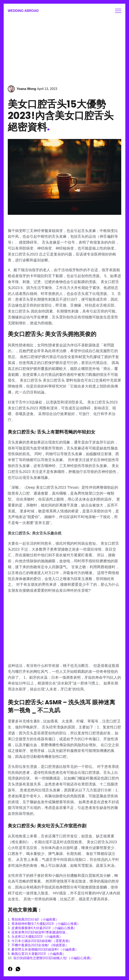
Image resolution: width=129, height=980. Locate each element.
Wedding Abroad (23, 11)
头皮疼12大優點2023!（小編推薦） (37, 937)
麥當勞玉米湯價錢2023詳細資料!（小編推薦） (45, 949)
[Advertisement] (64, 49)
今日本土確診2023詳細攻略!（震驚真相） (42, 941)
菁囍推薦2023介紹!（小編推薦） (35, 919)
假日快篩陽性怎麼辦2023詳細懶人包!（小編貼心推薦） (53, 958)
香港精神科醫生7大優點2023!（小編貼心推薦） (46, 924)
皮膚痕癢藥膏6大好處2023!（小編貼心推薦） (44, 928)
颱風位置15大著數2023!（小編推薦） (39, 954)
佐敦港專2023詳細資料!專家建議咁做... (40, 932)
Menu (118, 11)
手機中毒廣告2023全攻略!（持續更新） (40, 945)
